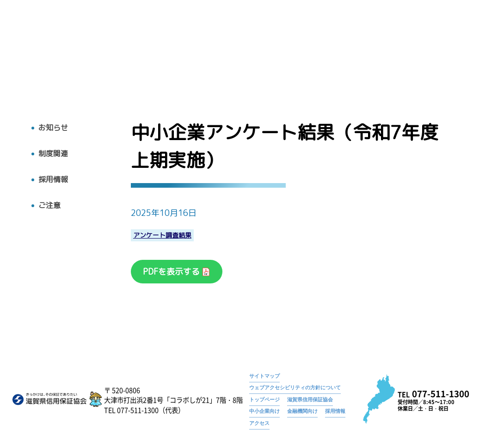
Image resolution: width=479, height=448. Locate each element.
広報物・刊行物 (312, 49)
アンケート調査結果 (162, 236)
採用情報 (403, 49)
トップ (185, 49)
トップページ (276, 35)
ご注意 (49, 206)
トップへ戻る (41, 60)
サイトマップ (264, 376)
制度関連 (53, 154)
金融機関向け (302, 411)
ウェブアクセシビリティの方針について (295, 387)
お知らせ (319, 35)
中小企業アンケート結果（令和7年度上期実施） (404, 35)
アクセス (444, 49)
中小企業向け (264, 411)
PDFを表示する (172, 272)
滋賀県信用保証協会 (310, 399)
